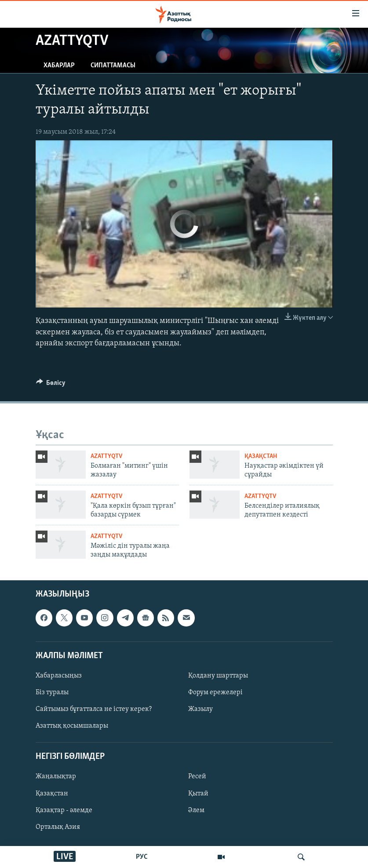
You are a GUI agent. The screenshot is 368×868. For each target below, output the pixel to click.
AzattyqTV (106, 456)
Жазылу (200, 709)
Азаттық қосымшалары (72, 726)
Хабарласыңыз (59, 676)
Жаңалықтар (56, 776)
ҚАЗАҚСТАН (261, 456)
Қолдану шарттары (218, 676)
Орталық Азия (58, 827)
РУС (142, 857)
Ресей (197, 776)
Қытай (198, 793)
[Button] (51, 385)
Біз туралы (52, 692)
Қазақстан (52, 793)
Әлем (196, 810)
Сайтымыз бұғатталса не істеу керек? (94, 709)
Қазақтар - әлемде (64, 810)
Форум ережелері (215, 692)
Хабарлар (59, 66)
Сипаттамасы (113, 66)
